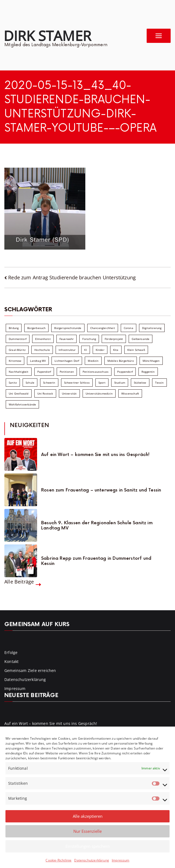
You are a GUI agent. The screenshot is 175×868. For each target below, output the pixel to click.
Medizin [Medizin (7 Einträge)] (93, 361)
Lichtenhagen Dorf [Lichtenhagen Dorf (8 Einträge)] (67, 361)
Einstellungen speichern (88, 846)
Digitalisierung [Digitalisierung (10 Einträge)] (152, 328)
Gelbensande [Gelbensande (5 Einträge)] (141, 339)
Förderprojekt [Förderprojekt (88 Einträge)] (114, 339)
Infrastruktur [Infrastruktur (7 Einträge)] (67, 350)
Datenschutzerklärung (92, 860)
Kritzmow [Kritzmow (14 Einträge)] (15, 361)
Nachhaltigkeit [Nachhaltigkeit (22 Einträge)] (19, 372)
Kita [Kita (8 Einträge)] (116, 350)
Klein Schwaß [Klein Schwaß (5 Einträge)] (136, 350)
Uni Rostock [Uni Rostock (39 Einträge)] (45, 393)
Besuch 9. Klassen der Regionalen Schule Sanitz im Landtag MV (97, 526)
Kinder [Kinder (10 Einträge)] (100, 350)
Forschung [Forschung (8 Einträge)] (89, 339)
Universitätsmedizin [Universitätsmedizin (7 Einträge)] (99, 393)
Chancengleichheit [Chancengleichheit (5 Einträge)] (103, 328)
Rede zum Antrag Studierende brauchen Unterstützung (72, 277)
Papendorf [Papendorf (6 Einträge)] (44, 372)
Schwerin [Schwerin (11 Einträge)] (49, 383)
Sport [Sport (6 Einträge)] (102, 383)
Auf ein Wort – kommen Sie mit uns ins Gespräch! (95, 455)
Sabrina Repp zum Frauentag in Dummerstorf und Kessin (96, 561)
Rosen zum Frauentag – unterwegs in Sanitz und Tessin (101, 490)
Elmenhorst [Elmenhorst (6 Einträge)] (43, 339)
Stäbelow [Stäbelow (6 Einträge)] (140, 383)
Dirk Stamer (47, 35)
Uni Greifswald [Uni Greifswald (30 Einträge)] (19, 393)
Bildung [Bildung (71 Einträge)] (14, 328)
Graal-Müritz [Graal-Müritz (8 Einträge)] (17, 350)
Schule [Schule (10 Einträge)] (30, 383)
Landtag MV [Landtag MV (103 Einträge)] (38, 361)
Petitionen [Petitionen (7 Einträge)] (67, 372)
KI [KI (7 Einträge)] (85, 350)
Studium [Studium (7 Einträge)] (120, 383)
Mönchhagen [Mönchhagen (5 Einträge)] (151, 361)
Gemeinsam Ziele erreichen (30, 670)
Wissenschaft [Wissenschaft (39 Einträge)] (130, 393)
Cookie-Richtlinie (58, 860)
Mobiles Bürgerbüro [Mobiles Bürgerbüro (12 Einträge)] (121, 361)
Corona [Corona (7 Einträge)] (129, 328)
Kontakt (11, 661)
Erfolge (11, 652)
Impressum (121, 860)
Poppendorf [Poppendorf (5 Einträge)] (125, 372)
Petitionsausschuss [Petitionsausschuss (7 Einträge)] (96, 372)
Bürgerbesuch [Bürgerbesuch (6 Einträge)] (36, 328)
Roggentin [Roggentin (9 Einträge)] (148, 372)
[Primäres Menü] (159, 36)
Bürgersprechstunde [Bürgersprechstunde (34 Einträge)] (68, 328)
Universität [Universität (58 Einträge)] (69, 393)
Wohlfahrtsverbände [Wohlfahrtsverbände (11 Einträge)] (22, 404)
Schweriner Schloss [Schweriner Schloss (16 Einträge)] (77, 383)
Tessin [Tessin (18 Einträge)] (159, 383)
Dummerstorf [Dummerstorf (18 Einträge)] (18, 339)
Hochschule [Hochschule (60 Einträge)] (42, 350)
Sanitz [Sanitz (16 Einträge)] (13, 383)
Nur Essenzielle (87, 831)
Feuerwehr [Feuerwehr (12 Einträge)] (67, 339)
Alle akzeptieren (88, 816)
